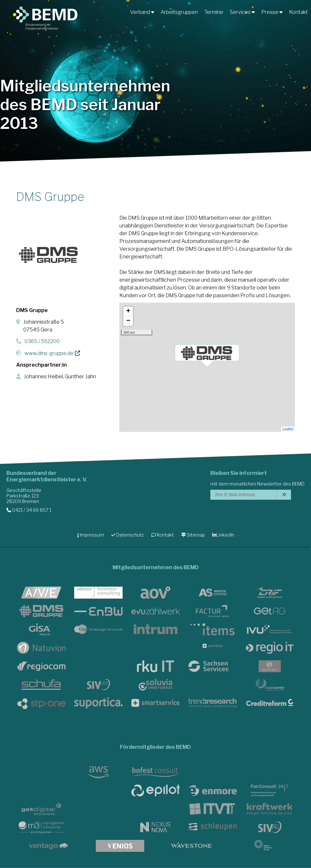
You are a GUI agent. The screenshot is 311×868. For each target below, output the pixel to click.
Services (242, 12)
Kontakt (298, 12)
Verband (142, 12)
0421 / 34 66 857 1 (29, 510)
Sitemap (193, 535)
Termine (214, 12)
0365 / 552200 (42, 341)
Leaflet (288, 429)
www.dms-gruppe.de (49, 353)
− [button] (128, 321)
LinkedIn (223, 535)
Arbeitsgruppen (179, 12)
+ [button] (128, 311)
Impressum (90, 535)
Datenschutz (128, 535)
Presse (272, 12)
